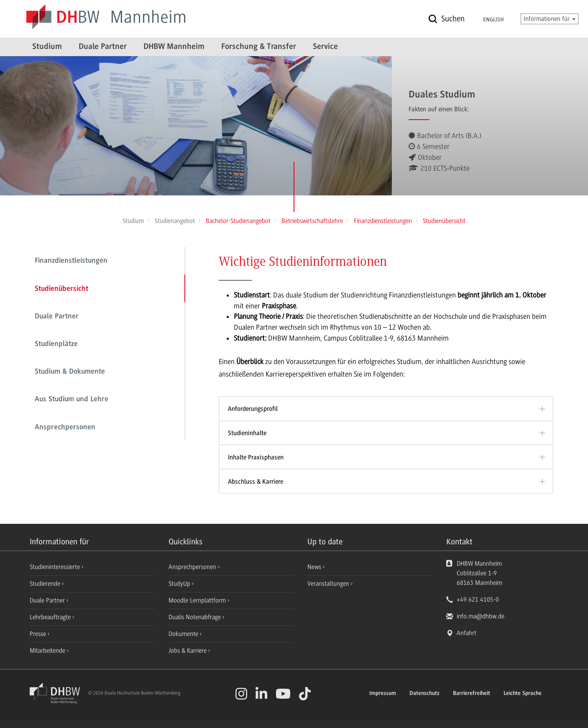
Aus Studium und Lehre (72, 400)
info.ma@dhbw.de (481, 616)
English (493, 20)
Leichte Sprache (523, 694)
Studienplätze (56, 344)
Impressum (383, 694)
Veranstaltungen (328, 584)
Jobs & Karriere (188, 651)
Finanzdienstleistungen (71, 261)
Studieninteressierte (56, 567)
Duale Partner (103, 47)
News (314, 567)
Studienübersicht (61, 289)
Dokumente (184, 634)
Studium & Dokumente (70, 372)
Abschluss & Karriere (256, 482)
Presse (39, 634)
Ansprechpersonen (65, 428)
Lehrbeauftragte (51, 617)
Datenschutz (424, 694)
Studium (47, 47)
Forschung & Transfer (259, 47)
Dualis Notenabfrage (196, 617)
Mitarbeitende (48, 651)
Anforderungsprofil (253, 409)
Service (325, 47)
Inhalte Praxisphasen (256, 457)
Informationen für (550, 19)
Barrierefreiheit (472, 694)
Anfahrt (467, 633)
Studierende (46, 584)
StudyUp (180, 584)
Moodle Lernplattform (198, 600)
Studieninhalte (247, 433)
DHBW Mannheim (174, 47)
